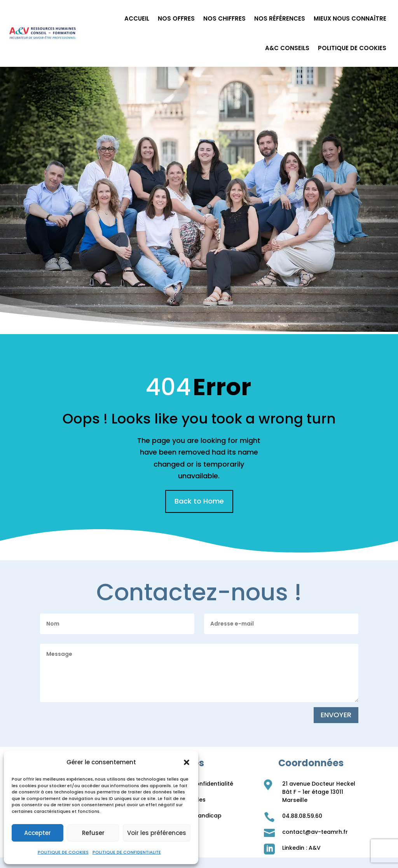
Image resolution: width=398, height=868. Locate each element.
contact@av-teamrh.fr (315, 832)
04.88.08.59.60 (302, 816)
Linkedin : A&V (301, 848)
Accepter (38, 833)
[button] (187, 762)
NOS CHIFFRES (224, 18)
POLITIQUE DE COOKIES (63, 852)
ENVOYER (336, 715)
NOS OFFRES (176, 18)
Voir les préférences (157, 833)
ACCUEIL (137, 18)
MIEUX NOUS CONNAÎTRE (350, 18)
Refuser (93, 833)
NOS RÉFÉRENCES (280, 18)
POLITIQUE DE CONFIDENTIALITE (127, 852)
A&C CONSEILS (287, 48)
